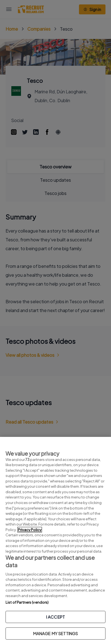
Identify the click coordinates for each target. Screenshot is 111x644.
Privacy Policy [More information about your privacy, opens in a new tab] (30, 530)
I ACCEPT (56, 617)
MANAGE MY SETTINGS (56, 633)
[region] (56, 540)
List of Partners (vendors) (27, 602)
